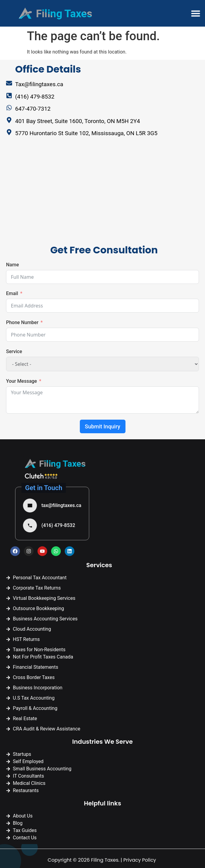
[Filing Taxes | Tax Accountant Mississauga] (59, 195)
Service (14, 351)
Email (12, 293)
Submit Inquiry (103, 426)
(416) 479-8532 (58, 525)
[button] (196, 13)
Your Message (21, 381)
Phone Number (22, 322)
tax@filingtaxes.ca (61, 505)
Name (12, 265)
